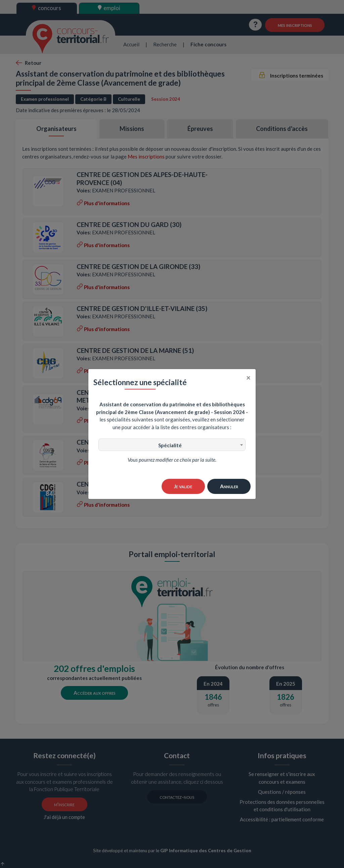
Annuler (229, 486)
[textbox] (172, 445)
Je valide (183, 486)
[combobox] (172, 445)
